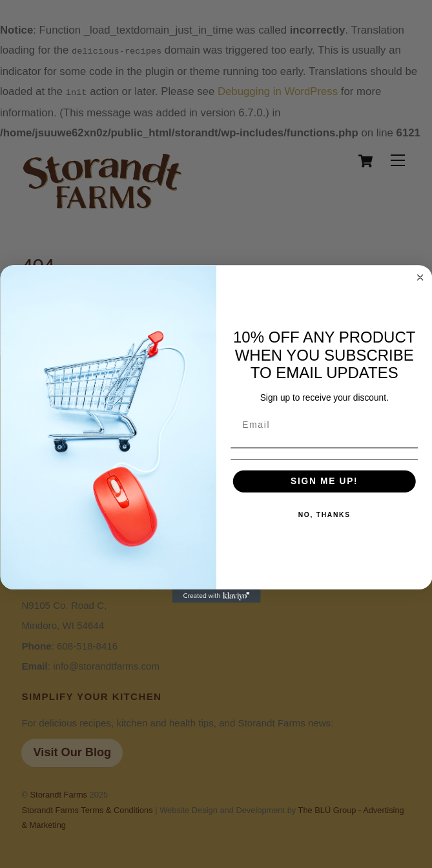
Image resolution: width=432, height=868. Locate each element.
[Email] (324, 425)
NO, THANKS (324, 515)
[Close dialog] (420, 278)
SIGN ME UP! (324, 481)
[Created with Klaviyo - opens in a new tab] (216, 596)
